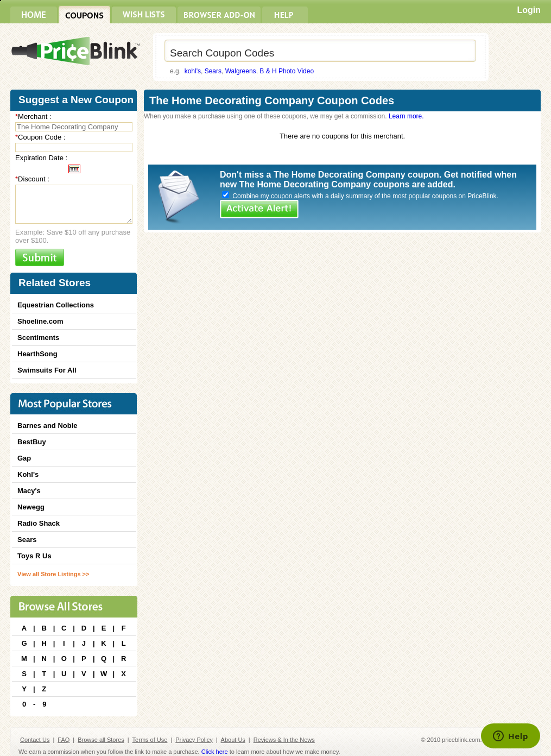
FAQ (64, 740)
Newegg (31, 507)
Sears (213, 71)
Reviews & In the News (284, 740)
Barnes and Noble (47, 426)
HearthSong (37, 354)
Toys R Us (34, 556)
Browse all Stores (101, 740)
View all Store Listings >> (53, 574)
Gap (24, 458)
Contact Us (35, 740)
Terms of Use (150, 740)
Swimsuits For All (47, 370)
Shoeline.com (40, 321)
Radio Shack (39, 523)
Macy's (29, 491)
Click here (215, 752)
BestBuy (32, 442)
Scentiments (38, 338)
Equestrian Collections (56, 305)
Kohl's (28, 474)
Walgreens (241, 71)
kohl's (193, 71)
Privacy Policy (194, 740)
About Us (233, 740)
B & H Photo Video (287, 71)
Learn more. (406, 116)
